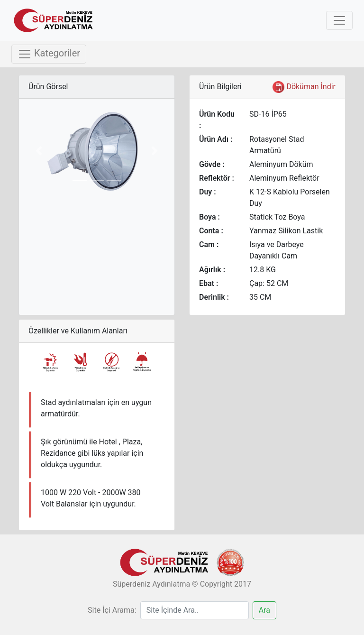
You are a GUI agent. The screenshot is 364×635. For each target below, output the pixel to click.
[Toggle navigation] (339, 20)
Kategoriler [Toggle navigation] (49, 54)
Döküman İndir (304, 87)
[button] (39, 151)
